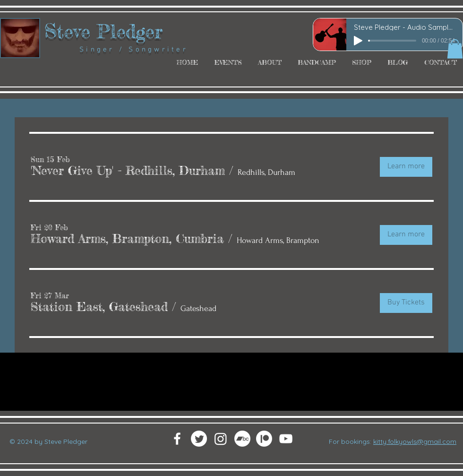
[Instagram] (221, 439)
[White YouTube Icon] (286, 439)
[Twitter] (199, 439)
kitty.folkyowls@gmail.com (415, 441)
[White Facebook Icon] (177, 439)
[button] (455, 49)
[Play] (358, 41)
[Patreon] (264, 439)
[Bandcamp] (242, 439)
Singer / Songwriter (116, 50)
